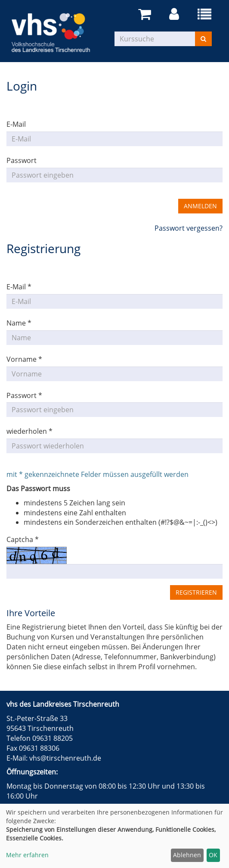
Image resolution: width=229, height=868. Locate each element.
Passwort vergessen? (189, 228)
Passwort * (24, 395)
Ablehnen (187, 855)
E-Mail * (19, 287)
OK (213, 855)
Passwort (22, 160)
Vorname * (24, 359)
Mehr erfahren (27, 855)
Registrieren (196, 592)
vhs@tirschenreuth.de (65, 758)
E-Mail (16, 124)
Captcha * (23, 539)
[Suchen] (203, 39)
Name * (19, 323)
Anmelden (200, 206)
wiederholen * (29, 431)
